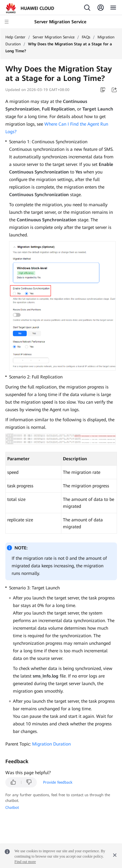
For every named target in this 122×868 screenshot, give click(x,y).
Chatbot (12, 808)
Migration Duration (51, 744)
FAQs (86, 37)
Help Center (15, 37)
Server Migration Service (54, 37)
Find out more (25, 862)
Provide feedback (58, 782)
